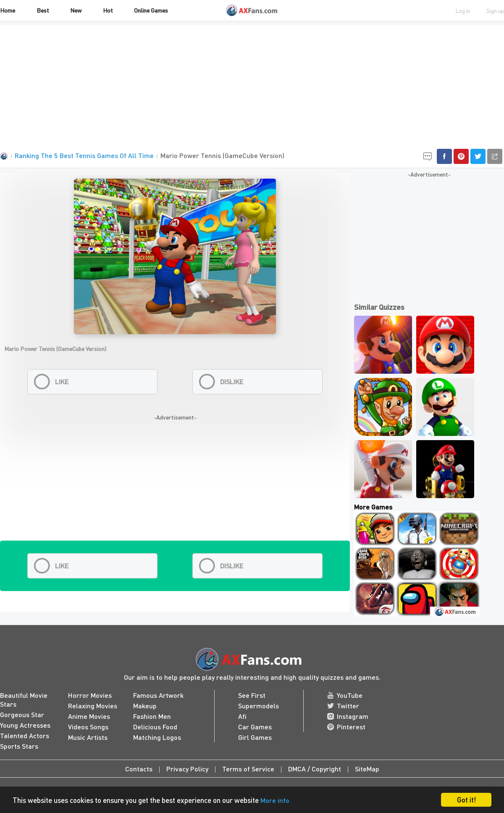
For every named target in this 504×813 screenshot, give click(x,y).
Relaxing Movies (93, 706)
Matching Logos (157, 737)
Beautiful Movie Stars (24, 699)
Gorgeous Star (22, 714)
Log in (463, 11)
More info (275, 800)
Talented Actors (25, 735)
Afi (242, 716)
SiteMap (367, 769)
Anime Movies (89, 716)
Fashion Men (152, 716)
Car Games (255, 727)
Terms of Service (248, 769)
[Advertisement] (252, 84)
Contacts (139, 769)
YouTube (345, 695)
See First (252, 695)
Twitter (343, 706)
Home (8, 10)
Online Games (151, 10)
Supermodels (259, 706)
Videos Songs (88, 727)
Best (43, 10)
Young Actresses (25, 725)
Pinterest (346, 727)
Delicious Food (155, 727)
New (76, 10)
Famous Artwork (158, 695)
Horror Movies (90, 695)
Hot (108, 10)
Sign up (495, 11)
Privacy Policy (187, 769)
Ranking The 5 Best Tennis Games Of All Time (84, 155)
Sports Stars (19, 746)
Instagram (348, 716)
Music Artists (88, 737)
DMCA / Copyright (315, 769)
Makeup (145, 706)
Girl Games (255, 737)
